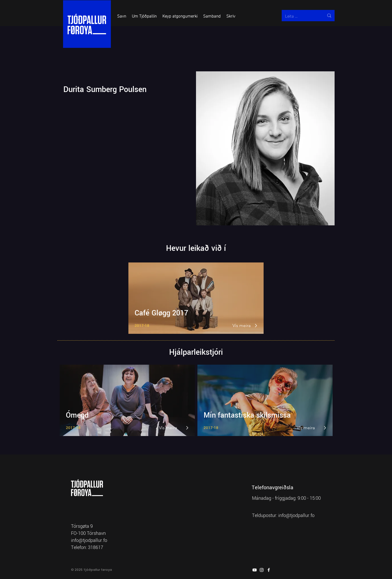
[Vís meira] (242, 326)
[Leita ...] (300, 16)
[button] (122, 16)
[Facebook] (269, 570)
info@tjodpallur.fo (296, 515)
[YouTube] (255, 570)
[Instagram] (262, 570)
